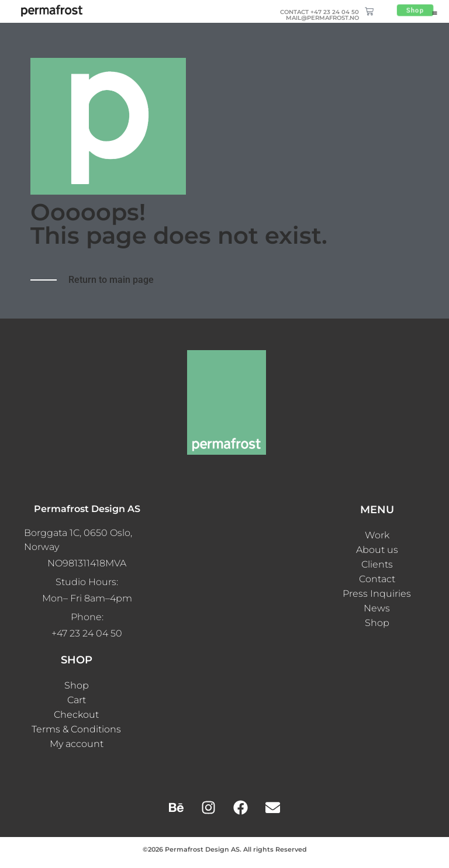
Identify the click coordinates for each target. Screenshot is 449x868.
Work (377, 535)
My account (77, 744)
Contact (377, 579)
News (377, 608)
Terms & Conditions (76, 729)
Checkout (76, 715)
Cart (77, 700)
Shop (377, 623)
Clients (377, 564)
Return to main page (111, 280)
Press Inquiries (377, 594)
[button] (435, 13)
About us (377, 550)
